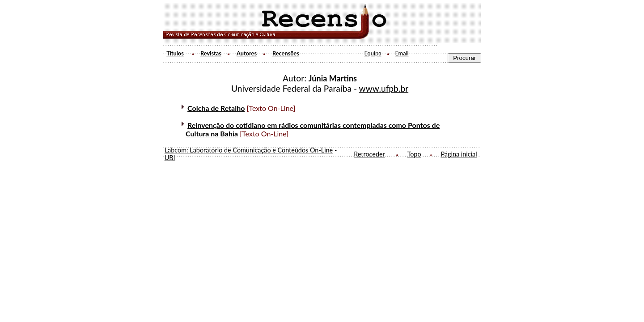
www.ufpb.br (384, 88)
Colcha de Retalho (216, 108)
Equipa (373, 53)
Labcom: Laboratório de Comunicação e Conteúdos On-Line (249, 150)
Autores (247, 53)
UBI (170, 158)
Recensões (286, 53)
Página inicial (459, 154)
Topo (414, 154)
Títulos (175, 53)
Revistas (211, 53)
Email (402, 53)
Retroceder (369, 154)
